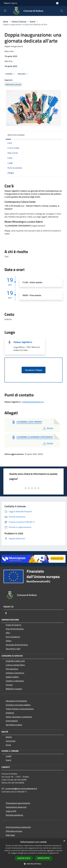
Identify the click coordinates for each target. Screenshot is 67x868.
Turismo (9, 685)
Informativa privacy (14, 831)
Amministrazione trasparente (18, 827)
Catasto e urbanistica (15, 681)
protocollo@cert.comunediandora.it (21, 789)
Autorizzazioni (12, 721)
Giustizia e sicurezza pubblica (18, 705)
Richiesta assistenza (14, 815)
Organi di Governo (13, 625)
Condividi (11, 74)
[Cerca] (62, 11)
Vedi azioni (23, 74)
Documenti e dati (13, 649)
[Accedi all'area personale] (57, 3)
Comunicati (11, 741)
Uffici (8, 633)
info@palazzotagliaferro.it (33, 402)
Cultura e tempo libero (15, 665)
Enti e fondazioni (13, 637)
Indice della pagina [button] (16, 135)
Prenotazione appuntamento (18, 803)
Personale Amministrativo (17, 645)
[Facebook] (6, 613)
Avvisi (8, 745)
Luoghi (9, 756)
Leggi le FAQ (11, 811)
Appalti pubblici (12, 677)
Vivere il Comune (19, 21)
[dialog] (33, 853)
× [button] (64, 841)
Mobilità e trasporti (14, 689)
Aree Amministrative (15, 629)
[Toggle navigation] (5, 11)
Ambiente (10, 713)
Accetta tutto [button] (24, 858)
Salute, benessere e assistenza (19, 717)
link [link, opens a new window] (58, 853)
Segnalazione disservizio (16, 807)
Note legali (10, 835)
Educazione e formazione (16, 701)
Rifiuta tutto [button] (44, 858)
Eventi (33, 21)
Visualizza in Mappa (34, 370)
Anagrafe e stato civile (15, 661)
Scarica (48, 428)
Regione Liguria (10, 3)
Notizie (9, 737)
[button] (34, 864)
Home (6, 21)
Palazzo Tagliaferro (23, 342)
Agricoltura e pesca (14, 725)
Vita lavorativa (12, 669)
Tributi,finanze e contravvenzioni (20, 709)
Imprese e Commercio (15, 673)
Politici (9, 641)
